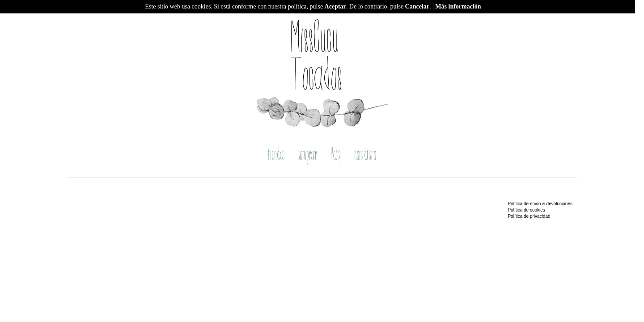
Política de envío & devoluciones (540, 204)
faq (336, 155)
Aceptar (335, 6)
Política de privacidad (529, 216)
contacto (366, 155)
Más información (458, 6)
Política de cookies (526, 210)
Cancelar (417, 6)
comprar (307, 155)
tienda (276, 155)
